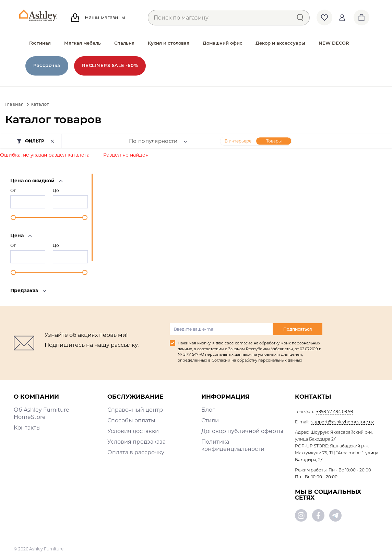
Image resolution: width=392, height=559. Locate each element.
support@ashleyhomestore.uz (343, 422)
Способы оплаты (131, 420)
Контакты (27, 428)
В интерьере (238, 141)
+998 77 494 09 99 (335, 412)
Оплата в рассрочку (136, 452)
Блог (208, 410)
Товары (274, 141)
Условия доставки (133, 431)
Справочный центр (135, 410)
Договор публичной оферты (242, 431)
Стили (210, 420)
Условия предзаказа (136, 442)
